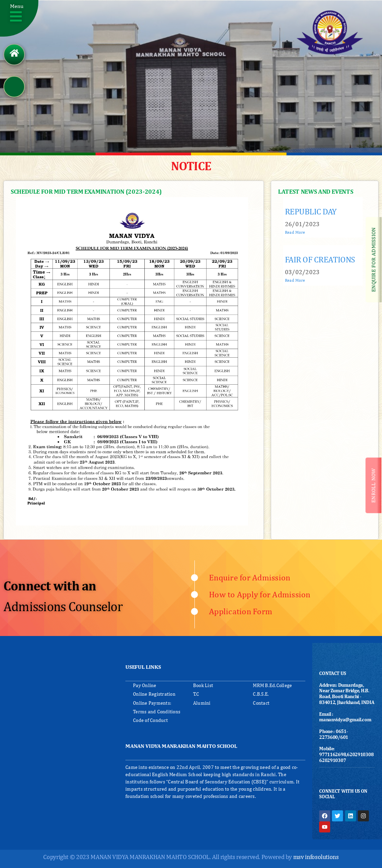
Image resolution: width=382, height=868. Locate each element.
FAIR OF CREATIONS (320, 259)
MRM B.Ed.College (272, 685)
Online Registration (154, 694)
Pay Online (145, 685)
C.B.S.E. (261, 694)
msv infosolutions (316, 857)
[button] (20, 19)
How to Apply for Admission (260, 594)
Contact (261, 703)
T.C (196, 694)
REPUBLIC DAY (311, 211)
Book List (203, 685)
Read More (295, 232)
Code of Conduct (150, 720)
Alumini (202, 703)
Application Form (241, 611)
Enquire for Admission (250, 577)
